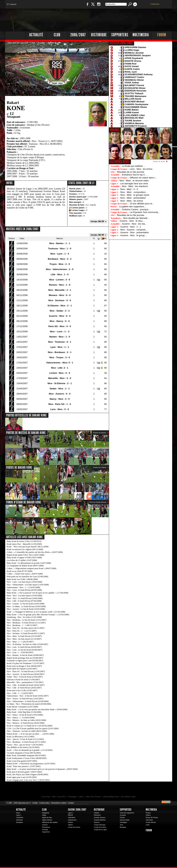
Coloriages (72, 797)
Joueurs (41, 43)
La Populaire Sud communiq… (145, 212)
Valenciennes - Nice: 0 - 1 (60, 363)
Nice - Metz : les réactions (135, 186)
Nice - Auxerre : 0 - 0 (60, 394)
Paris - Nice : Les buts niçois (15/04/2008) (25, 596)
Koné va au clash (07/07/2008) (20, 571)
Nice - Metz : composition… (134, 192)
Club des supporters (127, 813)
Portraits (45, 830)
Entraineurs (46, 827)
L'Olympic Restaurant (90, 789)
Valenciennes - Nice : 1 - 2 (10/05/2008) (23, 587)
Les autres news (120, 162)
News (18, 813)
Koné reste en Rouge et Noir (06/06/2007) (24, 666)
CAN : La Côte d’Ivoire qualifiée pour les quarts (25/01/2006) (33, 728)
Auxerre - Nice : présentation (135, 232)
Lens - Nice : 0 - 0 (60, 409)
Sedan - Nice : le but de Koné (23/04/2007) (25, 677)
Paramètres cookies (59, 803)
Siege (44, 815)
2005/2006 (12, 171)
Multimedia (141, 35)
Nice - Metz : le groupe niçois (135, 195)
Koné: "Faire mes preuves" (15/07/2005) (24, 766)
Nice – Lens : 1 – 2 (60, 331)
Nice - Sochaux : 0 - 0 (60, 300)
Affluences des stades (50, 822)
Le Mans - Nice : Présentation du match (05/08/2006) (29, 704)
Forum (162, 35)
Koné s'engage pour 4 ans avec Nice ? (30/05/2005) (28, 780)
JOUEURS (114, 130)
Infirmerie (19, 820)
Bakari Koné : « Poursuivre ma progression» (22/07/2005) (31, 764)
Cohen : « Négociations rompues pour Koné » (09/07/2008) (32, 568)
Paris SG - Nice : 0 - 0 (60, 326)
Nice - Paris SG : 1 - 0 (60, 404)
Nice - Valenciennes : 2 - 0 (60, 269)
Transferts (20, 818)
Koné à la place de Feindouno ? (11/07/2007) (26, 663)
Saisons (97, 822)
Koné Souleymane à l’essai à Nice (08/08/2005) (27, 758)
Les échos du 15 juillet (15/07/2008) (22, 560)
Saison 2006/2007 (77, 810)
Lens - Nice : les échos (141, 169)
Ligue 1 (19, 815)
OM (54, 797)
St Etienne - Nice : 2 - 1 (60, 306)
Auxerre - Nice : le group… (134, 235)
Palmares (97, 815)
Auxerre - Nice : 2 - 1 (131, 227)
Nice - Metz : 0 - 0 (129, 189)
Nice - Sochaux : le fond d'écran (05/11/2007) (26, 633)
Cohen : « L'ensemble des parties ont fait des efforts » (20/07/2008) (35, 552)
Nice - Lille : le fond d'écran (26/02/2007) (24, 688)
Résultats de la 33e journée (131, 215)
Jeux (121, 825)
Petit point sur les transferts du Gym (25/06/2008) (28, 577)
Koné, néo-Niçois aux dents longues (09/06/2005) (28, 774)
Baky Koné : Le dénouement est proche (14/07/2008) (29, 563)
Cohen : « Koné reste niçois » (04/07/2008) (25, 574)
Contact (71, 803)
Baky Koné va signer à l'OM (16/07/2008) (24, 558)
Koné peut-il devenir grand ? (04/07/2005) (25, 772)
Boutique (76, 6)
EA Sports (44, 789)
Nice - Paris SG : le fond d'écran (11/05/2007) (26, 671)
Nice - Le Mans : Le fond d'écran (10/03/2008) (26, 606)
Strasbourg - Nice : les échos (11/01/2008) (24, 617)
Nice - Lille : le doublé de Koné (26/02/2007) (26, 685)
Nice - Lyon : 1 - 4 (60, 254)
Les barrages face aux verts (134, 184)
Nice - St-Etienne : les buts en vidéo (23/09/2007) (28, 644)
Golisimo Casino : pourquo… (136, 209)
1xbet (81, 797)
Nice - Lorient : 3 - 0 (60, 280)
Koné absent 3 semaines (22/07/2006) (23, 707)
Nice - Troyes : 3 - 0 (60, 357)
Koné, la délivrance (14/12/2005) (21, 737)
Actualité (36, 35)
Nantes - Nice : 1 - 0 (60, 337)
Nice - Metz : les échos (132, 201)
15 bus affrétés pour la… (142, 204)
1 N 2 (63, 6)
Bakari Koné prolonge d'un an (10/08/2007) (25, 658)
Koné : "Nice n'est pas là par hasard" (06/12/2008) (28, 547)
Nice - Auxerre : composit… (134, 230)
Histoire (97, 813)
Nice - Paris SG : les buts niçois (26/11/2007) (26, 628)
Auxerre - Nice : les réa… (134, 224)
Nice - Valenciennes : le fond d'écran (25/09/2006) (28, 701)
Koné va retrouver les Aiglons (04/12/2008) (25, 549)
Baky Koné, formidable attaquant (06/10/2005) (26, 755)
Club (57, 35)
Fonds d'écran (151, 822)
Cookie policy (44, 803)
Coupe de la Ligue (100, 830)
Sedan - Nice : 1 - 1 (60, 389)
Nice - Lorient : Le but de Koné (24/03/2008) (26, 604)
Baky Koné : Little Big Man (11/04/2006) (24, 712)
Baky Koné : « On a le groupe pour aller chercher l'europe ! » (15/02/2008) (38, 615)
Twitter (93, 6)
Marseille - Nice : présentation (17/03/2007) (25, 682)
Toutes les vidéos (100, 467)
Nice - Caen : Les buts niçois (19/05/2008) (25, 582)
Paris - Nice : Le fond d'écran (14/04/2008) (25, 598)
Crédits (35, 803)
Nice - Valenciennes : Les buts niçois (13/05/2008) (28, 585)
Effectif (70, 815)
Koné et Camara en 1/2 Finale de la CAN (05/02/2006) (30, 726)
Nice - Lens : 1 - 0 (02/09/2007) (20, 652)
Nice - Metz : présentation (133, 198)
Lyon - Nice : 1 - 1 (60, 347)
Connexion (155, 4)
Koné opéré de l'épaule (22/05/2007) (22, 669)
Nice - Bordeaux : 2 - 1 (60, 352)
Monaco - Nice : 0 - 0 (60, 295)
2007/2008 (12, 176)
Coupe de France (74, 827)
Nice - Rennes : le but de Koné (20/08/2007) (25, 655)
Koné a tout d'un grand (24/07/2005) (22, 761)
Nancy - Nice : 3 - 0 (60, 399)
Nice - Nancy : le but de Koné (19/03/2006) (25, 715)
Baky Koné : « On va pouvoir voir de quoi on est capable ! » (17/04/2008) (38, 593)
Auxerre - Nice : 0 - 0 (60, 316)
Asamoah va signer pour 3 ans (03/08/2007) (25, 661)
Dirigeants (46, 813)
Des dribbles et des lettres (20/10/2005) (23, 747)
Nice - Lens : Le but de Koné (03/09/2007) (25, 650)
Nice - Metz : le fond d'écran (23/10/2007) (24, 636)
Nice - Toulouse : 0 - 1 (60, 342)
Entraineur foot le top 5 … (135, 175)
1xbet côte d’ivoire (93, 797)
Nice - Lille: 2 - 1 (60, 368)
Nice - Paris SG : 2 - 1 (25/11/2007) (22, 631)
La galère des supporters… (133, 206)
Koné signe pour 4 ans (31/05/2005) (22, 777)
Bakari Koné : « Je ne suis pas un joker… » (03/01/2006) (31, 734)
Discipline (19, 822)
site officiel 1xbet (128, 797)
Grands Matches (100, 820)
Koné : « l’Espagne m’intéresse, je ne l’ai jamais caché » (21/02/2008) (36, 612)
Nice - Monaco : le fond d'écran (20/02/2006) (26, 723)
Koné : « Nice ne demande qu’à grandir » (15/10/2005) (30, 750)
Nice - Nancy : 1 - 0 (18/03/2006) (21, 718)
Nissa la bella (125, 820)
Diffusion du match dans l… (143, 178)
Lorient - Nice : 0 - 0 (60, 373)
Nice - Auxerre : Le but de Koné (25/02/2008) (26, 609)
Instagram (99, 6)
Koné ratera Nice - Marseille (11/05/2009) (24, 544)
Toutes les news (159, 161)
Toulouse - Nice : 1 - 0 (60, 249)
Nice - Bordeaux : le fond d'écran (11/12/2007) (26, 623)
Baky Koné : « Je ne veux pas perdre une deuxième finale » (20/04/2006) (37, 709)
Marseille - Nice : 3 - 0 (60, 378)
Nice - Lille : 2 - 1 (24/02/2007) (20, 693)
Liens (148, 825)
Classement (72, 820)
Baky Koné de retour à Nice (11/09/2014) (24, 541)
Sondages (123, 822)
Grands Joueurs (100, 818)
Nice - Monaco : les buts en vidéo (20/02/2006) (27, 720)
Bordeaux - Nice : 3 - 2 (60, 259)
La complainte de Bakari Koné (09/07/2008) (25, 566)
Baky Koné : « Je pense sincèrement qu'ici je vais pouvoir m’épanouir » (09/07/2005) (42, 769)
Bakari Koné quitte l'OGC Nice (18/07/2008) (26, 555)
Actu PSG (62, 797)
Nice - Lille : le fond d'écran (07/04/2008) (24, 601)
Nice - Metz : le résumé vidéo (134, 181)
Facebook (87, 6)
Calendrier (72, 818)
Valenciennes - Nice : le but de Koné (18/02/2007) (28, 696)
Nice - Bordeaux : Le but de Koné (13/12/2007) (27, 620)
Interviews (149, 820)
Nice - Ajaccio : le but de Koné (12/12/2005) (25, 739)
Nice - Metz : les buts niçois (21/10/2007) (24, 639)
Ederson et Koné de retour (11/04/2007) (23, 680)
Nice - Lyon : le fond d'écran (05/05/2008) (24, 590)
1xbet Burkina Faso (111, 797)
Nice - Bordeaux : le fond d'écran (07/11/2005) (26, 742)
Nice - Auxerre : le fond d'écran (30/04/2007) (26, 674)
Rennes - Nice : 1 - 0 (60, 285)
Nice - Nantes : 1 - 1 (60, 243)
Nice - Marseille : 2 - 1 (60, 290)
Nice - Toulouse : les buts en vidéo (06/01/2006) (27, 731)
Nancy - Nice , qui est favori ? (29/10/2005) (25, 745)
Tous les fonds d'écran (98, 502)
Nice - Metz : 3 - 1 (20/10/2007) (20, 642)
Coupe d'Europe (100, 825)
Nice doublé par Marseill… (136, 218)
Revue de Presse (152, 818)
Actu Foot (46, 797)
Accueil (24, 43)
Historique (99, 35)
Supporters (120, 35)
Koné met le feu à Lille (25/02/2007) (22, 690)
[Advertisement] (109, 19)
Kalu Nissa (137, 789)
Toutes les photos (100, 433)
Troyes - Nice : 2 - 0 (60, 264)
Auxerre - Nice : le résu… (132, 221)
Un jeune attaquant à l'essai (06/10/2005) (24, 753)
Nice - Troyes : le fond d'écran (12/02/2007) (25, 699)
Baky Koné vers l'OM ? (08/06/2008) (22, 579)
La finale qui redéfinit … (134, 166)
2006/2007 (78, 35)
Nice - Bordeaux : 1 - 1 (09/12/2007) (22, 625)
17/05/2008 (93, 197)
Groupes (123, 815)
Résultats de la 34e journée (131, 172)
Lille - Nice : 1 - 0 (60, 274)
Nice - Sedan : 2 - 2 (60, 311)
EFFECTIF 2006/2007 (121, 43)
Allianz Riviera (47, 820)
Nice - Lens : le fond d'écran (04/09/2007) (24, 647)
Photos (70, 822)
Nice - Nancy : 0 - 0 (60, 321)
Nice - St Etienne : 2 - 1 (60, 383)
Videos (70, 825)
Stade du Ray (47, 818)
